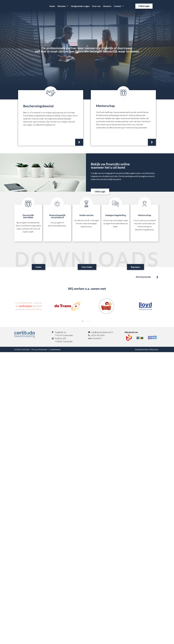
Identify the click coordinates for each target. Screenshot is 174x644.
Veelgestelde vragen (80, 6)
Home (52, 6)
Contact (119, 6)
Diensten (63, 6)
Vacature (107, 6)
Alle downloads (143, 277)
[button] (83, 321)
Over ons (96, 6)
